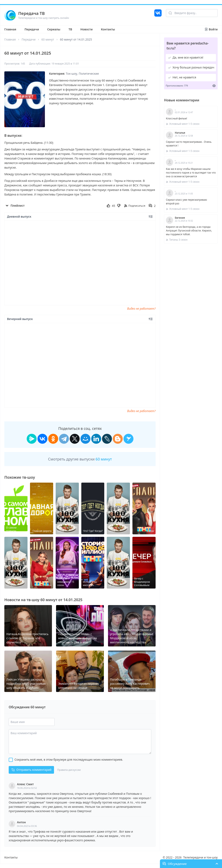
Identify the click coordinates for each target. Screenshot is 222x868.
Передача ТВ (31, 13)
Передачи (32, 29)
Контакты (108, 29)
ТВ (70, 29)
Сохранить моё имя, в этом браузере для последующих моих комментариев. (69, 759)
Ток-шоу (71, 74)
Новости (87, 29)
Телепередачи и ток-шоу (200, 857)
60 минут (48, 39)
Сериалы (54, 29)
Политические (89, 74)
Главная (10, 29)
